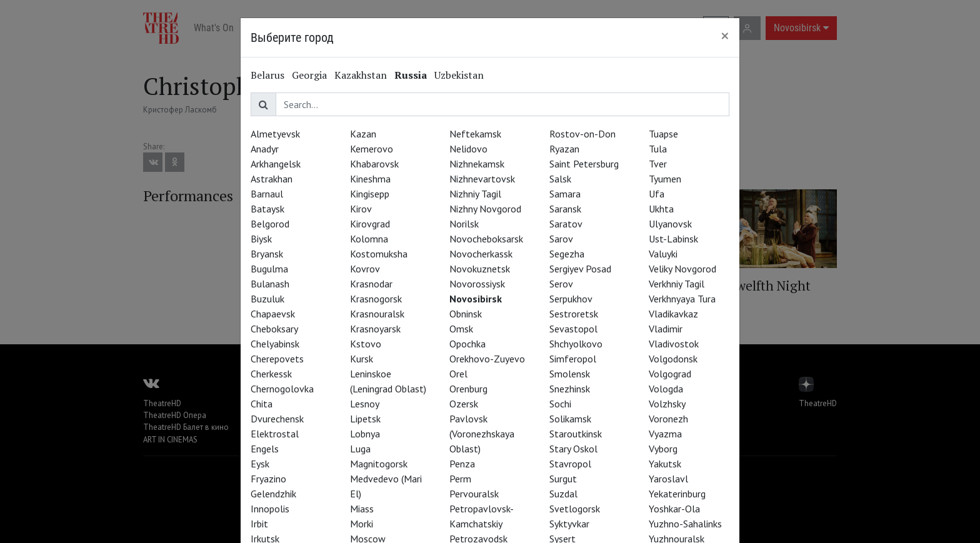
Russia (411, 75)
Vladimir (666, 329)
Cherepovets (277, 359)
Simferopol (573, 359)
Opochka (467, 344)
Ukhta (661, 209)
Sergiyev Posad (580, 269)
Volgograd (670, 374)
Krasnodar (371, 284)
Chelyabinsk (275, 344)
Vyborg (663, 449)
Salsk (560, 179)
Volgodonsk (673, 359)
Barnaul (267, 194)
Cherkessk (271, 374)
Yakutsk (665, 464)
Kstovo (366, 344)
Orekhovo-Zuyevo (487, 359)
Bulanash (270, 284)
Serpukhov (571, 299)
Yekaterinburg (677, 494)
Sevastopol (573, 329)
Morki (362, 524)
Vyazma (665, 434)
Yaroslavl (668, 479)
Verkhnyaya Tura (682, 299)
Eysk (260, 464)
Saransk (565, 209)
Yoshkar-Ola (674, 509)
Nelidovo (468, 149)
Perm (460, 479)
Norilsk (464, 224)
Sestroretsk (574, 314)
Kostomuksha (379, 254)
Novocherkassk (481, 254)
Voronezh (668, 419)
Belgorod (270, 224)
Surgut (563, 479)
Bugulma (269, 269)
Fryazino (268, 479)
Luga (360, 449)
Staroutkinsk (576, 434)
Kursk (362, 359)
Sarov (561, 239)
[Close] (725, 36)
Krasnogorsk (376, 299)
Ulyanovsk (670, 224)
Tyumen (665, 179)
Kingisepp (370, 194)
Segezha (567, 254)
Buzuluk (267, 299)
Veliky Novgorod (682, 269)
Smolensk (570, 374)
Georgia (309, 75)
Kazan (363, 134)
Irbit (259, 524)
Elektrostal (275, 434)
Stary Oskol (573, 449)
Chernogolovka (282, 389)
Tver (658, 164)
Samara (565, 194)
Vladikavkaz (673, 314)
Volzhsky (667, 404)
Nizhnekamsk (477, 164)
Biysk (261, 239)
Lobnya (365, 434)
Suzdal (563, 494)
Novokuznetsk (480, 269)
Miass (362, 509)
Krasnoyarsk (375, 329)
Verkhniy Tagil (677, 284)
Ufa (657, 194)
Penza (462, 464)
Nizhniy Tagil (475, 194)
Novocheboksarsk (486, 239)
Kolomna (369, 239)
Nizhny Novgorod (485, 209)
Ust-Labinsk (673, 239)
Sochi (560, 404)
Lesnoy (365, 404)
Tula (658, 149)
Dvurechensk (277, 419)
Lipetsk (365, 419)
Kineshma (370, 179)
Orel (458, 374)
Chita (262, 404)
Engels (265, 449)
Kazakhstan (361, 75)
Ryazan (564, 149)
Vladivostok (674, 344)
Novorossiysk (477, 284)
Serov (561, 284)
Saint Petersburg (584, 164)
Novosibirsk (476, 299)
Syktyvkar (569, 524)
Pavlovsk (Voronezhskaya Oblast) (482, 434)
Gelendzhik (273, 494)
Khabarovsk (374, 164)
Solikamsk (570, 419)
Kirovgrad (370, 224)
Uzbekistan (459, 75)
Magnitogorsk (379, 464)
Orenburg (468, 389)
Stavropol (570, 464)
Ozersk (464, 404)
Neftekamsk (475, 134)
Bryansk (267, 254)
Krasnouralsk (377, 314)
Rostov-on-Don (582, 134)
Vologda (666, 389)
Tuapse (663, 134)
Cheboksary (274, 329)
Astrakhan (272, 179)
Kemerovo (372, 149)
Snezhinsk (570, 389)
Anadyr (265, 149)
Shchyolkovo (576, 344)
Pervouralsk (474, 494)
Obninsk (466, 314)
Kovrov (365, 269)
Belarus (267, 75)
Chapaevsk (273, 314)
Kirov (361, 209)
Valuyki (663, 254)
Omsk (461, 329)
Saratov (566, 224)
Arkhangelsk (276, 164)
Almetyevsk (275, 134)
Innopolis (270, 509)
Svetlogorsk (575, 509)
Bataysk (267, 209)
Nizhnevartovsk (482, 179)
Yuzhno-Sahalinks (685, 524)
